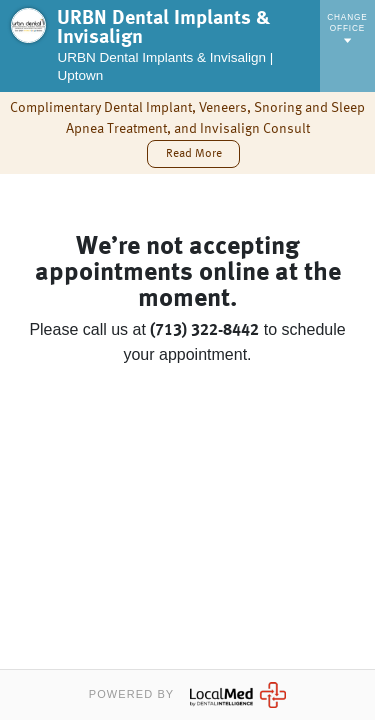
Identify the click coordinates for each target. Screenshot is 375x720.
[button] (193, 154)
